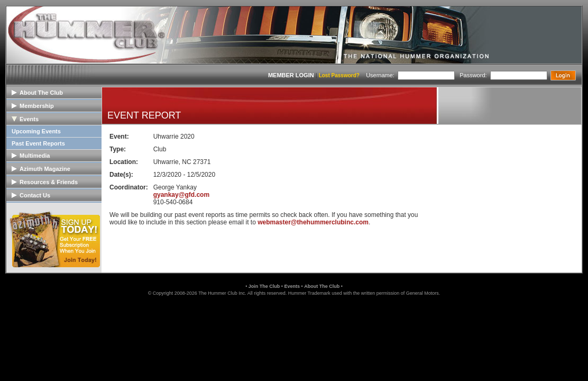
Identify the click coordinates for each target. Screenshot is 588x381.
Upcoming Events (36, 131)
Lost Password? (339, 75)
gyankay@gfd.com (181, 195)
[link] (294, 319)
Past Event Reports (38, 143)
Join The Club (264, 286)
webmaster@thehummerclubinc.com (313, 222)
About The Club (322, 286)
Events (292, 286)
